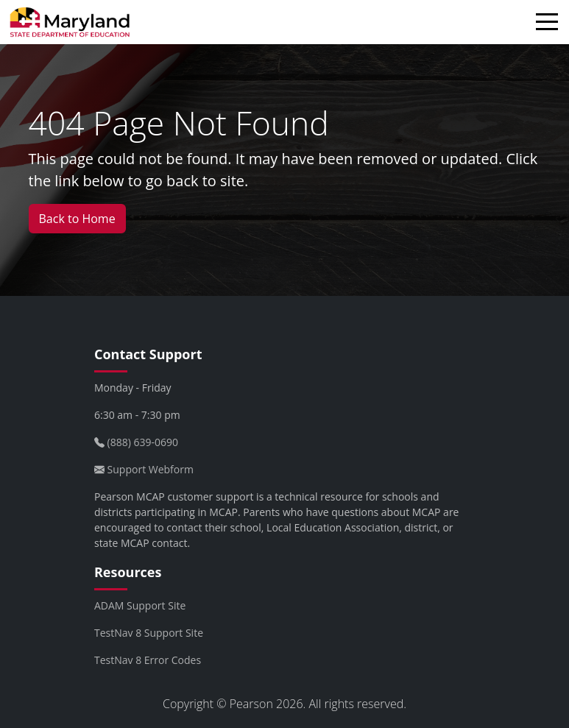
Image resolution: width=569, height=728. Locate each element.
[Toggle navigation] (551, 24)
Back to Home (77, 219)
